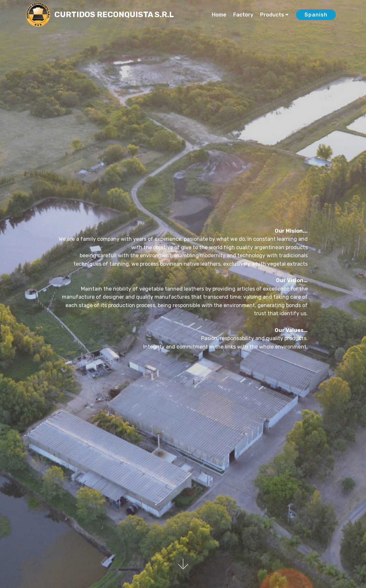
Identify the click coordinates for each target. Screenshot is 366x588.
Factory (243, 15)
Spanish (316, 15)
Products (272, 15)
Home (219, 15)
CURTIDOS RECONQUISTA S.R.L (114, 15)
